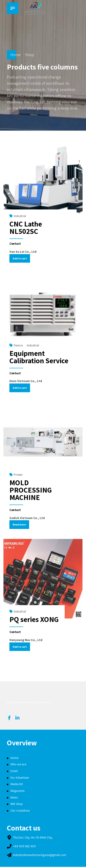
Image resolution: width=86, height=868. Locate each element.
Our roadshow (20, 812)
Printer (18, 475)
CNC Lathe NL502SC (26, 227)
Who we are (18, 765)
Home (15, 55)
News (14, 798)
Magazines (18, 792)
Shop (29, 55)
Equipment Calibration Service (39, 357)
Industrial (20, 216)
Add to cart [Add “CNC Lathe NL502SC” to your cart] (20, 258)
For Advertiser (20, 778)
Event (14, 772)
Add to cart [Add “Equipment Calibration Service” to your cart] (20, 388)
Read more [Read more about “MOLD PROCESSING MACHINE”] (20, 525)
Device (18, 345)
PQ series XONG (34, 620)
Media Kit (17, 785)
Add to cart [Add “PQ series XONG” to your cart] (20, 647)
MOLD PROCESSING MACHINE (31, 490)
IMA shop (17, 805)
